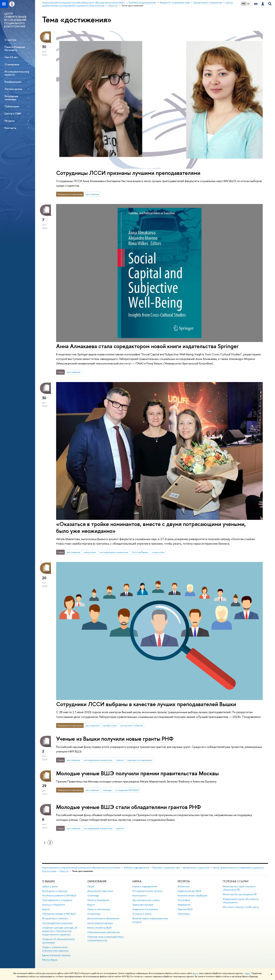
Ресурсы (9, 121)
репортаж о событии (132, 725)
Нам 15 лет (11, 57)
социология (158, 552)
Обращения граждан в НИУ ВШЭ (59, 914)
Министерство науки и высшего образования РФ (239, 888)
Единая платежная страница (56, 955)
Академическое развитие (145, 909)
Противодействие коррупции (57, 923)
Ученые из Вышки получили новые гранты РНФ (115, 739)
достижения (93, 194)
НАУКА (137, 881)
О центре (10, 40)
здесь (195, 973)
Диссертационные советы (146, 900)
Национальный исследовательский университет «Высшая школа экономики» (81, 868)
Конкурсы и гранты (142, 914)
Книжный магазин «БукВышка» (193, 895)
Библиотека (184, 886)
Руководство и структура (55, 891)
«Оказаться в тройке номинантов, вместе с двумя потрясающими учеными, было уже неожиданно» (151, 527)
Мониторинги (139, 895)
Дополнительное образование (103, 918)
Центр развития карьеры (100, 923)
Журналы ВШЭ (185, 909)
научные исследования (140, 760)
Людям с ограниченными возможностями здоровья (55, 949)
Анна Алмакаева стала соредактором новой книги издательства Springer (147, 346)
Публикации (12, 106)
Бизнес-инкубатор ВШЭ (99, 928)
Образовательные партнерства (103, 932)
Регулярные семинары (11, 98)
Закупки (46, 909)
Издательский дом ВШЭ (190, 891)
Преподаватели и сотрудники (57, 900)
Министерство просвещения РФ (240, 894)
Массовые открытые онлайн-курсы (241, 907)
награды (107, 790)
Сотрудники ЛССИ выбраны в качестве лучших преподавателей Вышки (146, 704)
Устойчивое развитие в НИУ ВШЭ (59, 895)
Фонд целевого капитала (55, 918)
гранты (120, 760)
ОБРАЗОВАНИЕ (97, 881)
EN (248, 4)
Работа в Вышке (50, 960)
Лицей (91, 886)
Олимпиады (93, 895)
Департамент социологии (196, 868)
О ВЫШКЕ (48, 881)
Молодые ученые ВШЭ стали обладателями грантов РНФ (128, 807)
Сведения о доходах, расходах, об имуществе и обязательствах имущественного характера (60, 931)
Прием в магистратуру (99, 909)
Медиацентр (184, 905)
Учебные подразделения (136, 868)
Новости (64, 871)
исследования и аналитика (114, 552)
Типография (184, 900)
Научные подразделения (145, 886)
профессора (110, 725)
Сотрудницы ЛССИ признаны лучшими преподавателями (128, 173)
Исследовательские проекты (17, 73)
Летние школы (13, 89)
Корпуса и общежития (53, 905)
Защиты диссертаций (143, 905)
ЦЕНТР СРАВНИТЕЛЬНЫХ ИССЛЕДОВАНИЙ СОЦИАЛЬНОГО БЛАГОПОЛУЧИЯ (15, 20)
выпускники (90, 552)
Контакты (10, 128)
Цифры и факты (50, 886)
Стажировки (12, 64)
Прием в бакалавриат (98, 900)
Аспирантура (94, 914)
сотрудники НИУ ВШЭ (127, 790)
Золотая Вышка (140, 552)
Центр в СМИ (13, 114)
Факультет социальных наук (166, 868)
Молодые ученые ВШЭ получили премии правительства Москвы (137, 773)
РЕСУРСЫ (184, 881)
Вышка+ (91, 905)
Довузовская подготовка (100, 891)
